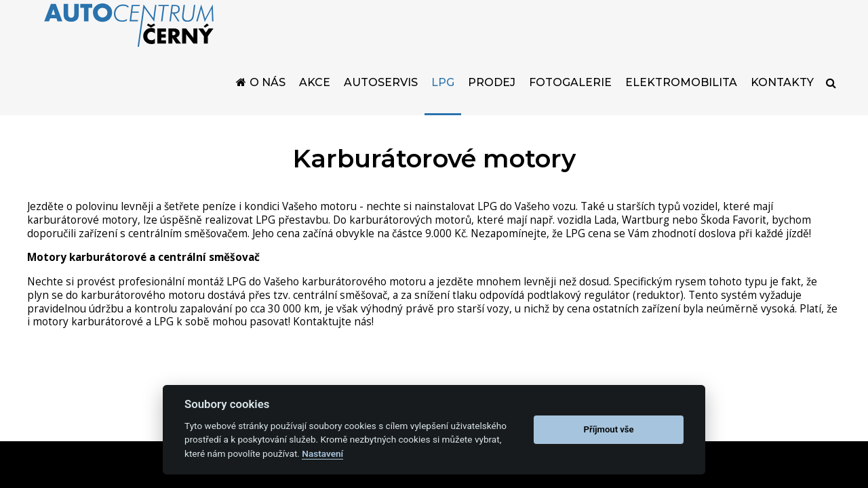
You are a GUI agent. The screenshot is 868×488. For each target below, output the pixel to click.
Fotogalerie (570, 100)
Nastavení (322, 453)
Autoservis (381, 100)
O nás (268, 100)
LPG (443, 100)
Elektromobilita (681, 100)
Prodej (492, 100)
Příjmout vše (609, 429)
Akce (315, 100)
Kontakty (782, 100)
